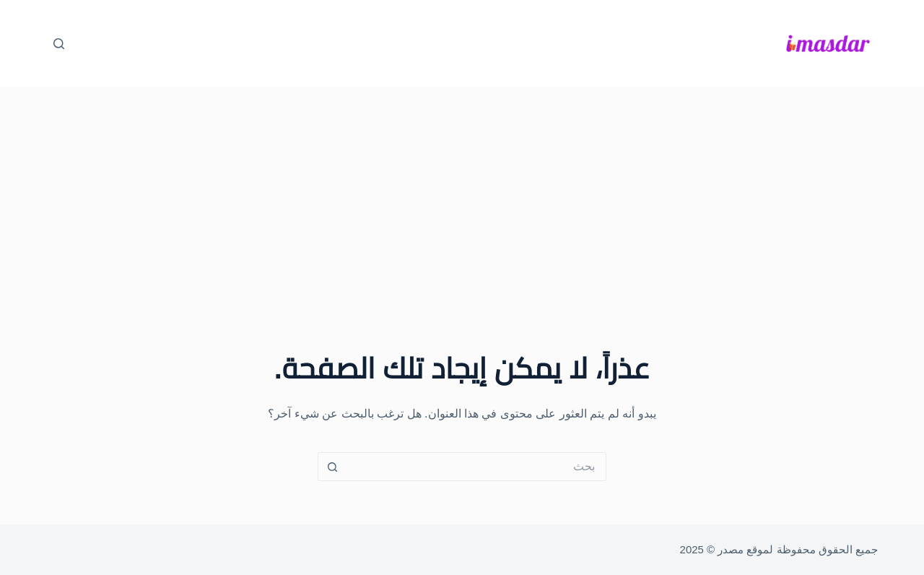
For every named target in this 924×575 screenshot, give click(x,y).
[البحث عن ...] (476, 467)
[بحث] (59, 44)
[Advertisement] (462, 195)
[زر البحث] (332, 467)
